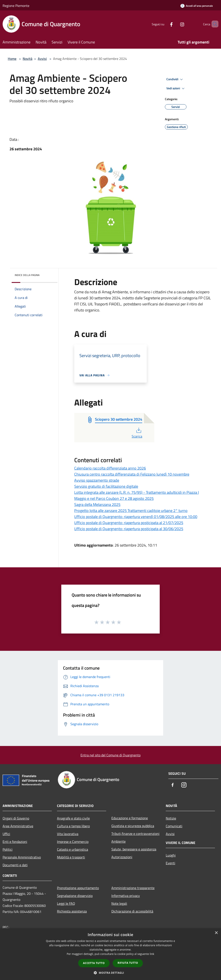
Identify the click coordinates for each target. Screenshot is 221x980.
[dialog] (110, 954)
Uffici (6, 834)
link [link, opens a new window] (152, 954)
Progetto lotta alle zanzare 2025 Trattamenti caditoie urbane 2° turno (131, 511)
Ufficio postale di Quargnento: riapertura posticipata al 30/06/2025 (129, 529)
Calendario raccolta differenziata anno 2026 (110, 468)
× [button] (216, 933)
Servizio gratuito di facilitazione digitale (106, 486)
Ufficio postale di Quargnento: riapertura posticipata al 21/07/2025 (129, 523)
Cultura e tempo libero (73, 826)
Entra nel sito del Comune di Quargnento (110, 755)
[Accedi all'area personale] (197, 6)
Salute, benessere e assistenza (134, 849)
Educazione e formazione (130, 818)
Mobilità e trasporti (71, 857)
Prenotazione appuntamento (78, 888)
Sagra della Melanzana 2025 (97, 504)
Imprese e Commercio (73, 842)
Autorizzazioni (122, 857)
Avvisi (42, 59)
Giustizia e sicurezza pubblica (133, 826)
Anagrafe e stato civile (73, 818)
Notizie (171, 818)
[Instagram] (175, 24)
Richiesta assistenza (72, 911)
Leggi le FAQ (66, 903)
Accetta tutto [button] (94, 963)
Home (12, 59)
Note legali (119, 903)
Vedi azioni (176, 88)
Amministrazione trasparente (133, 888)
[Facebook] (164, 24)
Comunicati (174, 826)
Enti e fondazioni (15, 842)
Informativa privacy (126, 896)
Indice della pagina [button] (27, 275)
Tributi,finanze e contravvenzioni (135, 834)
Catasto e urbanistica (73, 849)
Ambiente (118, 841)
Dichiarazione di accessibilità (132, 911)
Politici (8, 849)
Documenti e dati (15, 865)
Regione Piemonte (16, 6)
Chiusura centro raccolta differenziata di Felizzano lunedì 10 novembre (132, 474)
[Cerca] (213, 24)
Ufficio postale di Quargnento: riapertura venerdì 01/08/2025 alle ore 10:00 (136, 517)
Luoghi (171, 855)
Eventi (170, 863)
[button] (110, 973)
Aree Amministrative (18, 826)
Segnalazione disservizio (75, 896)
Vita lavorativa (68, 834)
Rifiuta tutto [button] (128, 963)
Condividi (175, 79)
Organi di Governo (16, 818)
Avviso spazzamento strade (97, 480)
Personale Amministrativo (22, 857)
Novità (28, 59)
